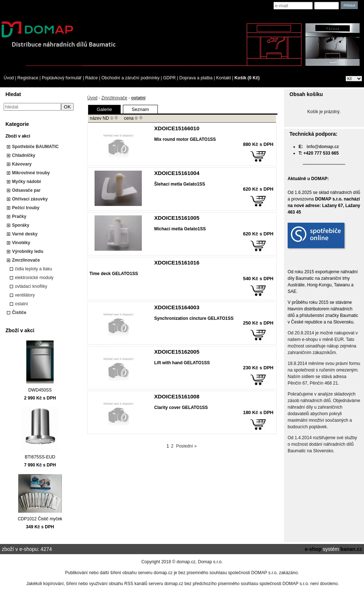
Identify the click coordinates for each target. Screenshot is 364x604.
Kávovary (22, 164)
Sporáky (21, 225)
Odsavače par (26, 190)
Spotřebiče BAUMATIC (35, 147)
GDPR (170, 78)
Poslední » (186, 446)
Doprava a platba (196, 78)
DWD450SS (40, 390)
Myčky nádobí (26, 182)
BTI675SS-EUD (40, 457)
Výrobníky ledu (28, 251)
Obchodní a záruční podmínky (131, 78)
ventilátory (25, 295)
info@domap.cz (323, 147)
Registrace (28, 78)
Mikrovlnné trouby (31, 173)
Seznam (140, 109)
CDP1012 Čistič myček (40, 519)
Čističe (19, 313)
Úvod (9, 78)
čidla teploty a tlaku (33, 269)
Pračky (19, 216)
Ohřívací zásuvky (30, 199)
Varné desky (25, 234)
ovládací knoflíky (31, 286)
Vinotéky (21, 243)
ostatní (21, 304)
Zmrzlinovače (26, 260)
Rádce (91, 78)
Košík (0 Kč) (247, 78)
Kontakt (223, 78)
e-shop (313, 549)
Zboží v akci (18, 136)
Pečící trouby (26, 208)
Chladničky (24, 155)
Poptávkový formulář (62, 78)
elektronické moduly (34, 278)
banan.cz (351, 549)
